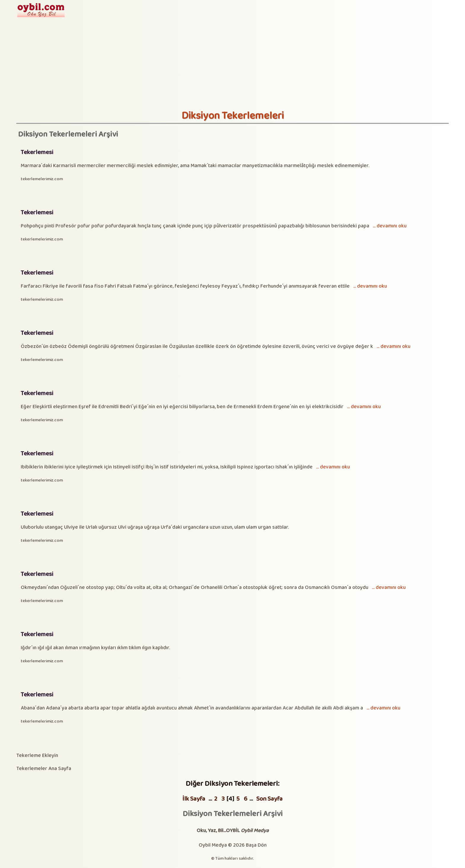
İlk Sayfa (194, 799)
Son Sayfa (269, 799)
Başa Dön (256, 845)
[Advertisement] (232, 65)
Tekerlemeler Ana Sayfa (44, 769)
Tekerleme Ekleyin (37, 756)
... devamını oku (390, 226)
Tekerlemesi (37, 152)
